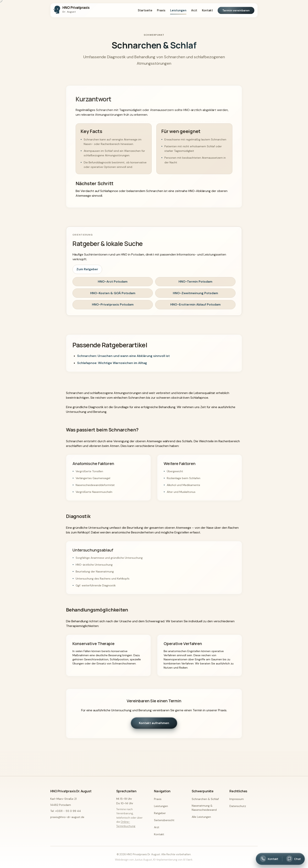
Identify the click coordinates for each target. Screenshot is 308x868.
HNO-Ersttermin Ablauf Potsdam (195, 304)
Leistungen (178, 10)
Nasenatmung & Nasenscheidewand (204, 808)
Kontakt (207, 10)
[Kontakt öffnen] (269, 859)
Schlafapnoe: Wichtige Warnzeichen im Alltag (112, 363)
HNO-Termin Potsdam (195, 282)
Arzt (194, 10)
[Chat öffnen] (293, 859)
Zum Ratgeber (87, 269)
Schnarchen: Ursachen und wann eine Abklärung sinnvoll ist (123, 356)
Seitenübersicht (164, 820)
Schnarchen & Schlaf (205, 799)
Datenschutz (238, 806)
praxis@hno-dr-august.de (67, 817)
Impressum (237, 799)
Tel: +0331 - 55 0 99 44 (66, 811)
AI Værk (188, 860)
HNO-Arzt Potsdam (113, 282)
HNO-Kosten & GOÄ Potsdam (113, 293)
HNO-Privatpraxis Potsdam (113, 304)
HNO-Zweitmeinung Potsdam (195, 293)
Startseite (145, 10)
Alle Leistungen (201, 817)
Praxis (161, 10)
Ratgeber (160, 813)
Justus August (143, 860)
